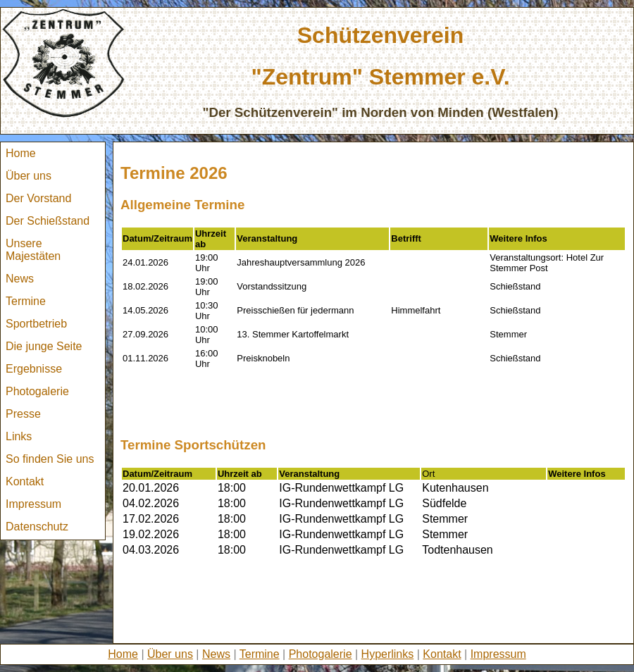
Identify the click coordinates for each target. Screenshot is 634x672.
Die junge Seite (44, 346)
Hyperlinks (388, 654)
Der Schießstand (48, 221)
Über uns (29, 176)
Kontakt (25, 481)
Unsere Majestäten (33, 250)
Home (21, 153)
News (20, 279)
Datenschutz (37, 527)
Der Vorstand (38, 198)
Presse (23, 414)
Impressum (33, 504)
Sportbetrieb (36, 324)
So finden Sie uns (50, 459)
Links (19, 436)
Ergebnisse (34, 369)
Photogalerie (37, 391)
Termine (26, 301)
